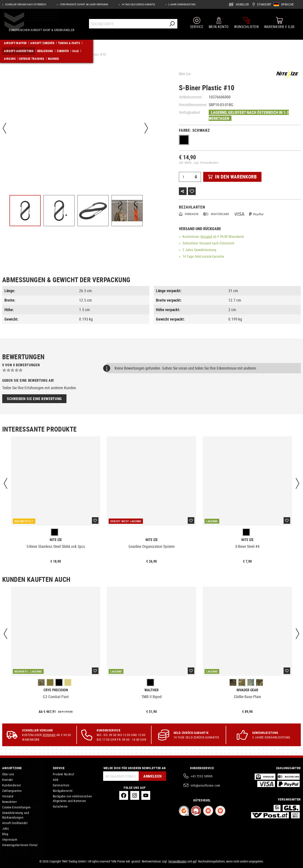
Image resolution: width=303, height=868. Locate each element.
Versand (206, 237)
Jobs (6, 828)
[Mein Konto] (219, 26)
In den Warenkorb (232, 177)
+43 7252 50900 (202, 776)
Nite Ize (185, 74)
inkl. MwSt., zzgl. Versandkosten (199, 163)
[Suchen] (172, 27)
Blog (5, 834)
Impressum (10, 839)
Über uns (8, 774)
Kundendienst (12, 785)
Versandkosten (177, 861)
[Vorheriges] (4, 128)
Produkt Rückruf (63, 774)
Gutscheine (60, 806)
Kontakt (7, 780)
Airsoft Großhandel (15, 823)
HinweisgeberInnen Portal (20, 845)
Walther (151, 690)
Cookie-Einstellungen (16, 807)
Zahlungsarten (12, 791)
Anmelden (151, 776)
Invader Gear (247, 690)
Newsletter (9, 802)
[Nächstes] (145, 128)
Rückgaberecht (63, 791)
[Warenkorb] (279, 26)
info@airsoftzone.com (205, 785)
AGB (56, 780)
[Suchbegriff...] (128, 27)
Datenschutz (61, 785)
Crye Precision (56, 690)
